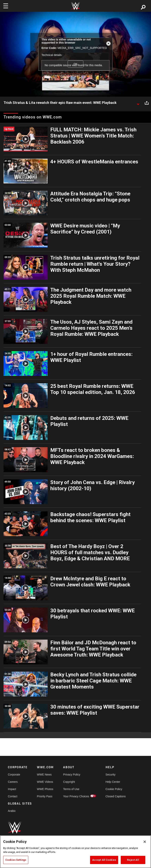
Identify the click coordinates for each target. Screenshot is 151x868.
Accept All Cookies (104, 860)
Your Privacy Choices (76, 796)
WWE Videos (45, 782)
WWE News (44, 775)
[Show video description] (138, 103)
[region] (75, 852)
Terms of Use (71, 789)
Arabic (12, 811)
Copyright (69, 782)
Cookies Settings (16, 860)
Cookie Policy (114, 789)
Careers (13, 782)
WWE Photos (45, 789)
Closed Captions (116, 796)
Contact (13, 796)
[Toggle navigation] (6, 6)
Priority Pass (45, 796)
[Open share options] (147, 103)
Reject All (133, 860)
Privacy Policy (72, 775)
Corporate (14, 775)
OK (75, 64)
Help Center (113, 782)
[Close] (145, 842)
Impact (12, 789)
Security (111, 775)
